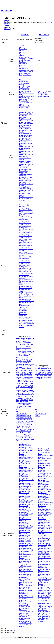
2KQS (24, 421)
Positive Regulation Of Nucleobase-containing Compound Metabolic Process (26, 551)
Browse (7, 20)
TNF (36, 379)
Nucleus (22, 47)
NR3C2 (31, 371)
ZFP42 (24, 405)
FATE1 (45, 369)
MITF (27, 364)
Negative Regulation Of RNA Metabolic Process (26, 484)
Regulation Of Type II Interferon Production (45, 594)
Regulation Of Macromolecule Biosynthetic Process (25, 524)
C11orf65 (18, 343)
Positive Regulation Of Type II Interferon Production (45, 499)
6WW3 (25, 437)
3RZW (30, 424)
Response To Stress (25, 608)
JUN (21, 362)
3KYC (22, 424)
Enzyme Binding (24, 90)
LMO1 (37, 371)
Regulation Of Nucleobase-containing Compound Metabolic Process (26, 458)
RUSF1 (37, 374)
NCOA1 (22, 367)
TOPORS (28, 395)
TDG (24, 392)
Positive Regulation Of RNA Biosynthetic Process (26, 556)
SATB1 (18, 385)
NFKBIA (18, 371)
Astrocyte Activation (44, 521)
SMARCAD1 (29, 387)
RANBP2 (25, 380)
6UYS (30, 433)
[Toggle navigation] (1, 16)
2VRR (18, 424)
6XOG (30, 437)
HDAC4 (29, 356)
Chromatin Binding (25, 587)
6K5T (21, 431)
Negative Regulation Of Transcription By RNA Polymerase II (26, 114)
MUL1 (31, 366)
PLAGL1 (26, 375)
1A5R (17, 418)
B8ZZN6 (18, 416)
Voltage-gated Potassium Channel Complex (26, 59)
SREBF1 (25, 390)
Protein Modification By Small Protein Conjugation (26, 599)
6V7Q (29, 436)
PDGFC (31, 372)
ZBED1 (22, 401)
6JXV (17, 431)
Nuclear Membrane (25, 68)
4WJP (29, 426)
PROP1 (27, 377)
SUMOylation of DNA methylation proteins (26, 268)
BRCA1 (22, 341)
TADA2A (48, 375)
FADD (41, 369)
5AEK (22, 428)
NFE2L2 (28, 369)
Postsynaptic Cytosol (25, 75)
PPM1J (18, 377)
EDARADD (19, 351)
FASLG (21, 354)
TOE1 (29, 393)
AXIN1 (27, 340)
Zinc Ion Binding (43, 94)
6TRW (25, 431)
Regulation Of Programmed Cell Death (26, 594)
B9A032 (24, 416)
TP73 (17, 397)
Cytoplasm (22, 54)
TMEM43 (42, 377)
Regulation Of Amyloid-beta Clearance (45, 533)
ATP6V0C (46, 367)
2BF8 (25, 420)
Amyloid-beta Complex (45, 607)
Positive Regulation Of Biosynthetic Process (26, 528)
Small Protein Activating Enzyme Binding (26, 97)
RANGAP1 (19, 382)
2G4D (28, 420)
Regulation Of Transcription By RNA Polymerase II (26, 511)
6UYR (26, 433)
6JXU (32, 429)
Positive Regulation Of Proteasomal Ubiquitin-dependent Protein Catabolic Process (26, 136)
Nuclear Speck (24, 67)
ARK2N (18, 338)
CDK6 (31, 345)
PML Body (22, 65)
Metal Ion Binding (44, 96)
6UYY (18, 436)
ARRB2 (23, 338)
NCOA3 (18, 369)
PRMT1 (46, 372)
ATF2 (27, 338)
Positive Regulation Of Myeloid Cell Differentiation (45, 566)
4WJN (21, 426)
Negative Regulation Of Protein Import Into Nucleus (26, 148)
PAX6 (22, 372)
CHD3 (28, 346)
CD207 (37, 369)
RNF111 (31, 382)
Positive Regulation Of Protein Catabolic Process (45, 516)
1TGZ (21, 418)
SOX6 (26, 388)
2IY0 (17, 421)
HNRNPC (23, 359)
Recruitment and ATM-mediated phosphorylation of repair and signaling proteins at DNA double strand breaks (27, 281)
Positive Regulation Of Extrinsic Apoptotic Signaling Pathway (45, 486)
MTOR (27, 366)
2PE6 (25, 423)
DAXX (24, 348)
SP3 (17, 390)
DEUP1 (28, 348)
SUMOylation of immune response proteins (27, 274)
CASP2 (18, 345)
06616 (36, 412)
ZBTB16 (27, 401)
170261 (37, 410)
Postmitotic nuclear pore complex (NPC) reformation (26, 307)
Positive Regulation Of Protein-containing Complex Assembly (26, 127)
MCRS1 (48, 371)
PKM (21, 375)
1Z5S (17, 420)
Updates (7, 25)
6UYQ (21, 433)
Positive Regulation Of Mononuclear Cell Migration (45, 540)
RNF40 (50, 372)
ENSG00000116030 (21, 414)
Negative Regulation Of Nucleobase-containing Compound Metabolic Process (26, 471)
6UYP (17, 433)
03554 (17, 412)
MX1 (36, 372)
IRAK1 (29, 361)
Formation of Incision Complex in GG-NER (26, 287)
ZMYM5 (29, 406)
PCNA (26, 372)
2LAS (28, 421)
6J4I (29, 429)
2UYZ (29, 423)
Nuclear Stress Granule (26, 70)
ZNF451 (18, 408)
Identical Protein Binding (27, 586)
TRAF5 (31, 397)
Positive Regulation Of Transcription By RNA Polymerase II (26, 576)
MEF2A (23, 364)
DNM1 (18, 349)
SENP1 (22, 385)
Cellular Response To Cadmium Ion (25, 175)
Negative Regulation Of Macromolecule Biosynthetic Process (26, 537)
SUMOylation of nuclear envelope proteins (26, 318)
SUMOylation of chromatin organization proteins (26, 249)
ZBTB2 (32, 401)
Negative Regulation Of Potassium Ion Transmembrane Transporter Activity (26, 186)
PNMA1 (40, 372)
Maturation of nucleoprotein (23, 311)
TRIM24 (18, 398)
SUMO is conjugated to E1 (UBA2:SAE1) (26, 206)
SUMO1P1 (19, 392)
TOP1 (32, 393)
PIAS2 (26, 374)
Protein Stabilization (25, 169)
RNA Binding (23, 80)
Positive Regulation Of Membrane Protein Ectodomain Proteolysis (45, 511)
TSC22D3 (29, 398)
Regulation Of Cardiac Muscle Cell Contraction (26, 178)
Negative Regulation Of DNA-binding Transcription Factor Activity (26, 157)
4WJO (25, 426)
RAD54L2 (19, 380)
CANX (24, 343)
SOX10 (18, 388)
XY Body (22, 46)
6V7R (17, 437)
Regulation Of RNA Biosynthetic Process (25, 445)
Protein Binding (24, 81)
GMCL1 (23, 356)
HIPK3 (18, 359)
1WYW (26, 418)
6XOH (18, 439)
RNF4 (23, 384)
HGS (22, 358)
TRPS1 (23, 398)
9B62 (17, 441)
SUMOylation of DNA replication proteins (26, 261)
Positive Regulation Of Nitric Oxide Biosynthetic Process (45, 613)
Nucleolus (22, 52)
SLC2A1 (22, 387)
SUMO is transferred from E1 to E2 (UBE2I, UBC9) (26, 210)
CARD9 (28, 343)
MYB (17, 367)
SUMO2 (37, 375)
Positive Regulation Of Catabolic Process (45, 617)
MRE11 (31, 364)
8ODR (32, 439)
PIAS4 (18, 375)
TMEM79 (48, 377)
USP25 (26, 400)
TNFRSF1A (23, 393)
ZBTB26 (18, 403)
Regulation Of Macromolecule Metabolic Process (25, 477)
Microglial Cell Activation (43, 601)
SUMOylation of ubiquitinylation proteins (26, 229)
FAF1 (26, 353)
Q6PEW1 (37, 416)
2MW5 (32, 421)
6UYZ (22, 436)
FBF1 (25, 354)
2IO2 (32, 420)
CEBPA (18, 346)
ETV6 (22, 353)
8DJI (29, 439)
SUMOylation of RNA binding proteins (26, 258)
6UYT (18, 434)
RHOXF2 (26, 382)
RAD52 (23, 379)
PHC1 (17, 374)
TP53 (33, 395)
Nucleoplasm (23, 51)
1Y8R (30, 418)
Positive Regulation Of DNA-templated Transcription (26, 563)
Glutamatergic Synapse (26, 72)
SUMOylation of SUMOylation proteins (26, 238)
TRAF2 (21, 397)
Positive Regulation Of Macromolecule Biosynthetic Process (26, 516)
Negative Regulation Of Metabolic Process (26, 531)
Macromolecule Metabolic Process (25, 606)
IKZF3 (25, 361)
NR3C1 (26, 371)
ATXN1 (32, 338)
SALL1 (31, 384)
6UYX (30, 434)
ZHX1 (28, 405)
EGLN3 (25, 351)
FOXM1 (18, 356)
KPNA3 (50, 369)
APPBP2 (40, 367)
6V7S (21, 437)
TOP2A (18, 395)
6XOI (22, 439)
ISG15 (18, 362)
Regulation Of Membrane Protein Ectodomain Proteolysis (45, 587)
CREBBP (18, 348)
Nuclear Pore (23, 49)
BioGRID (7, 29)
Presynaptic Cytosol (25, 73)
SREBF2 (30, 390)
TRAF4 (26, 397)
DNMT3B (23, 349)
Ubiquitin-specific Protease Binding (25, 107)
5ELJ (29, 428)
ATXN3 (18, 340)
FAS (17, 354)
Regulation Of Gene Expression (25, 520)
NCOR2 (23, 369)
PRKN (22, 377)
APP (36, 367)
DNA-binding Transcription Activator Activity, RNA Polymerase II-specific (26, 612)
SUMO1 (25, 34)
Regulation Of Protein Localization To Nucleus (45, 490)
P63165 (29, 416)
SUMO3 (42, 375)
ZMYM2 (18, 406)
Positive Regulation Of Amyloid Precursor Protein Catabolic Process (45, 581)
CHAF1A (23, 346)
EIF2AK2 (31, 351)
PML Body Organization (26, 124)
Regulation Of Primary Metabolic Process (26, 451)
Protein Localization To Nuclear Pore (26, 181)
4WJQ (18, 428)
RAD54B (28, 379)
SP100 (30, 388)
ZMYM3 (24, 406)
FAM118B (31, 353)
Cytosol (22, 55)
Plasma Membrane (25, 57)
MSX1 (23, 366)
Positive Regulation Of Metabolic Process (26, 502)
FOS (28, 354)
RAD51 (18, 379)
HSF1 (17, 361)
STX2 (45, 374)
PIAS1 (21, 374)
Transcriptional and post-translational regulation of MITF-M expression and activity (27, 324)
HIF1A (26, 358)
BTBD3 (26, 341)
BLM (17, 341)
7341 (17, 410)
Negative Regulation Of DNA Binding (26, 152)
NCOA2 (27, 367)
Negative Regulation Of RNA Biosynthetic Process (26, 498)
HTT (21, 361)
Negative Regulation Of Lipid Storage (45, 549)
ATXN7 (23, 340)
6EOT (25, 429)
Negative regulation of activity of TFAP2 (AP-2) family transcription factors (27, 295)
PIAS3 (30, 374)
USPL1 (31, 400)
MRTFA (18, 366)
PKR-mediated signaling (26, 320)
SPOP (20, 390)
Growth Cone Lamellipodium (43, 609)
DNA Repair (23, 117)
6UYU (22, 434)
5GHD (18, 429)
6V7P (26, 436)
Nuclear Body (23, 64)
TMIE (17, 393)
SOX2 (22, 388)
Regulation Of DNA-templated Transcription (26, 120)
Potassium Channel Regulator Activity (25, 87)
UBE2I (22, 400)
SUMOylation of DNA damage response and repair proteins (26, 218)
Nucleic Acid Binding (45, 91)
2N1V (21, 423)
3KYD (26, 424)
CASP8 (23, 345)
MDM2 (18, 364)
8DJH (25, 439)
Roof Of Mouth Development (24, 172)
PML (31, 375)
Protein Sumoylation (25, 122)
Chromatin (22, 573)
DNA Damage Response (26, 589)
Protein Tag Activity (25, 91)
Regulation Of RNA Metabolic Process (25, 463)
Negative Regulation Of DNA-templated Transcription (26, 166)
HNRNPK (29, 359)
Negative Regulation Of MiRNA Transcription (45, 591)
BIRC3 (32, 340)
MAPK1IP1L (27, 362)
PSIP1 (31, 377)
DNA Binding (23, 534)
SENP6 (32, 385)
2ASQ (21, 420)
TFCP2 (32, 392)
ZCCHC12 (44, 34)
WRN (17, 401)
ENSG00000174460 (41, 414)
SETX (17, 387)
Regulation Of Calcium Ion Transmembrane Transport (26, 198)
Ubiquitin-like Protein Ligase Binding (26, 100)
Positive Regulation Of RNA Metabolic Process (26, 570)
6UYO (29, 431)
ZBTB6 (23, 403)
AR (30, 336)
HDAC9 (18, 358)
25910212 (50, 23)
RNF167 (18, 384)
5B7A (25, 428)
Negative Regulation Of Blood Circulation (45, 552)
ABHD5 (49, 366)
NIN (23, 371)
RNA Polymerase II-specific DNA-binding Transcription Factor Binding (26, 624)
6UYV (26, 434)
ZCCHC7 (18, 405)
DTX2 (28, 349)
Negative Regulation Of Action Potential (26, 162)
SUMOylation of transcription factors (25, 222)
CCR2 (27, 345)
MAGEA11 (42, 371)
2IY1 (20, 421)
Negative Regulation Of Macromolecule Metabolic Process (26, 506)
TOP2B (23, 395)
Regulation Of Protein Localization (26, 141)
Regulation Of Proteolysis (42, 469)
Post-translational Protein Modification (27, 603)
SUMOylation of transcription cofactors (26, 232)
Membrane (22, 62)
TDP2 (27, 392)
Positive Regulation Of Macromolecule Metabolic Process (26, 488)
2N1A (17, 423)
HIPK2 (31, 358)
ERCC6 (18, 353)
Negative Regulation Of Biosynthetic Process (26, 541)
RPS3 (27, 384)
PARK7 (18, 372)
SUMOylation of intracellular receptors (26, 242)
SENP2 (27, 385)
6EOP (22, 429)
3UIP (17, 426)
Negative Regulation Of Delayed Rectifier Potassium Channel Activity (26, 193)
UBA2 (18, 400)
